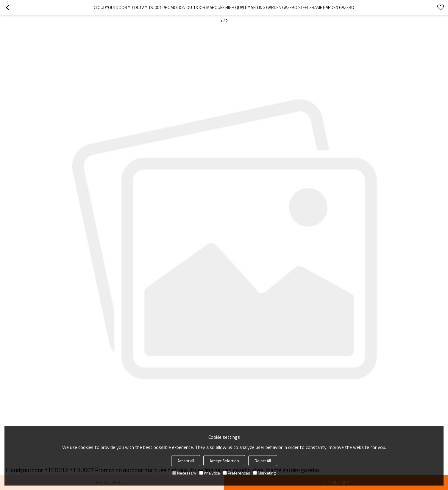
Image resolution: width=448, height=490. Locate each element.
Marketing (264, 473)
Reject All (263, 461)
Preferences (237, 473)
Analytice (210, 473)
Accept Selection (224, 461)
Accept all (186, 461)
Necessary (184, 473)
